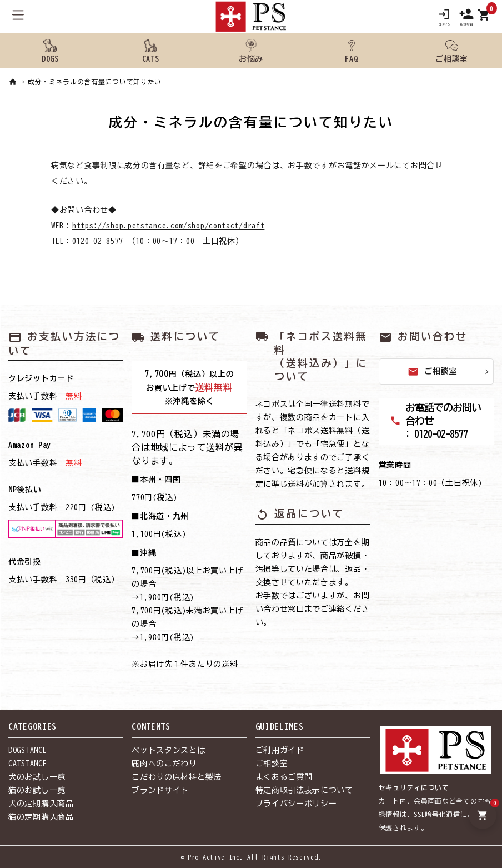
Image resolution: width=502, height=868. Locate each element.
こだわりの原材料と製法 (177, 777)
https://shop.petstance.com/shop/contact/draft (169, 226)
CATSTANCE (27, 764)
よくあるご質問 (284, 777)
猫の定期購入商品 (41, 817)
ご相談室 (432, 372)
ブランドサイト (160, 790)
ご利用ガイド (280, 750)
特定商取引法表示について (304, 790)
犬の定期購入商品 (41, 804)
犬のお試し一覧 (37, 777)
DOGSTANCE (27, 750)
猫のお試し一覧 (37, 790)
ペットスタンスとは (168, 750)
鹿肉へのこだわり (164, 764)
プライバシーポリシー (296, 804)
